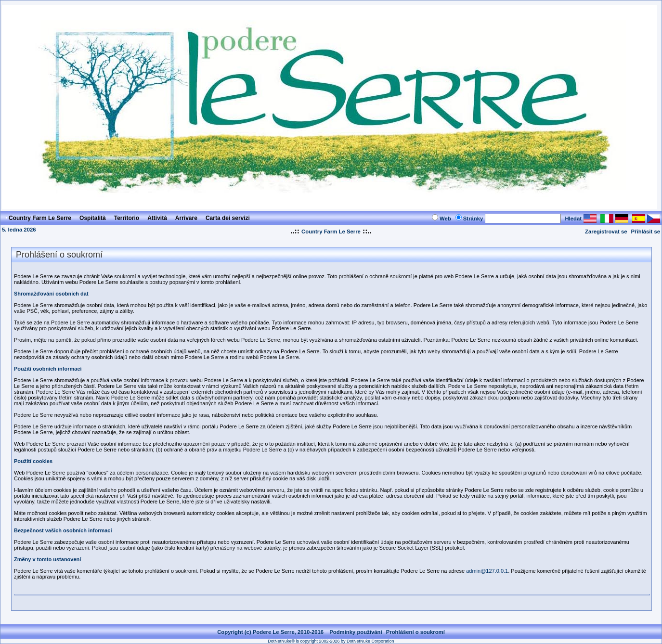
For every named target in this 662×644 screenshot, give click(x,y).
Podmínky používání (356, 632)
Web (445, 219)
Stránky (473, 219)
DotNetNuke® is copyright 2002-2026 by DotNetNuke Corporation (331, 641)
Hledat (573, 219)
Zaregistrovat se (606, 232)
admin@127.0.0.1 (487, 571)
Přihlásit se (646, 232)
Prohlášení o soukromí (415, 632)
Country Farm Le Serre (331, 232)
